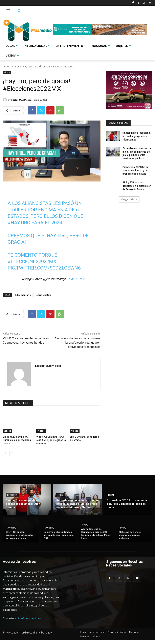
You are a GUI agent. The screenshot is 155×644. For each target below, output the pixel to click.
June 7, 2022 (76, 279)
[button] (19, 11)
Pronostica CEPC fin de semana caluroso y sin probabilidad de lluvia (136, 171)
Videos (15, 67)
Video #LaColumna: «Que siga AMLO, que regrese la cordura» (51, 440)
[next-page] (12, 453)
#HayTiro (19, 223)
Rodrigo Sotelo (43, 295)
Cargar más (129, 199)
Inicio (6, 67)
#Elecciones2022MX (32, 261)
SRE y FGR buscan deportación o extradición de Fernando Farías (137, 186)
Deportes (12, 495)
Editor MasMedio (21, 100)
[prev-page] (5, 453)
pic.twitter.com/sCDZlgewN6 (44, 268)
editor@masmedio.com (29, 618)
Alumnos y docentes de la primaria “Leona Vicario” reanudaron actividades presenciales (77, 343)
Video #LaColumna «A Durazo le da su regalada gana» (17, 440)
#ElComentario (23, 295)
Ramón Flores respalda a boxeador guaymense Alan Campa (137, 136)
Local (61, 495)
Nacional (11, 528)
